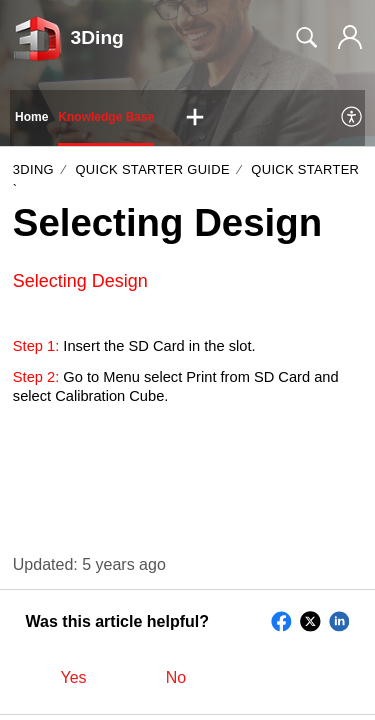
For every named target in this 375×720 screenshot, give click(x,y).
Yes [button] (74, 677)
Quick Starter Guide (152, 169)
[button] (195, 118)
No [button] (176, 677)
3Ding (33, 169)
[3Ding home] (38, 38)
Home (31, 117)
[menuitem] (352, 118)
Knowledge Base (106, 117)
